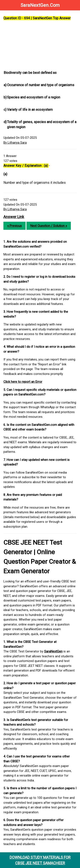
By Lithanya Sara (15, 143)
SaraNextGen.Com (40, 5)
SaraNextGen (53, 651)
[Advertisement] (40, 46)
